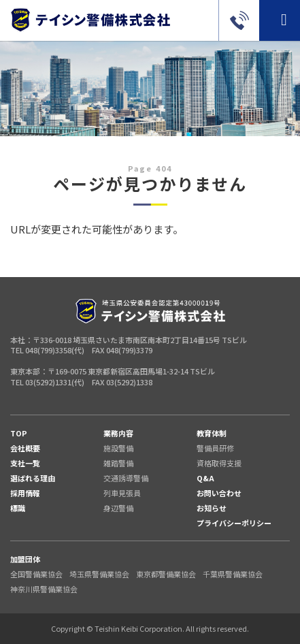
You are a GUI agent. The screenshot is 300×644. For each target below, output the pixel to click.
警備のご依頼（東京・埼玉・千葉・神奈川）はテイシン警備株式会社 (90, 20)
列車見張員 (122, 493)
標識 (18, 508)
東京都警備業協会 (166, 574)
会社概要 (25, 448)
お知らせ (212, 508)
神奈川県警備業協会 (44, 589)
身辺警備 (118, 508)
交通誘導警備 (126, 478)
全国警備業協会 (36, 574)
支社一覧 (25, 463)
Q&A (205, 478)
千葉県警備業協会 (233, 574)
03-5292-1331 (239, 20)
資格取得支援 (219, 463)
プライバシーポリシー (234, 523)
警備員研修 (215, 448)
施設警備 (118, 448)
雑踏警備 (118, 463)
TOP (19, 433)
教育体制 (212, 433)
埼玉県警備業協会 (99, 574)
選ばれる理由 (33, 478)
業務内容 (118, 433)
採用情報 (25, 493)
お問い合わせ (219, 493)
